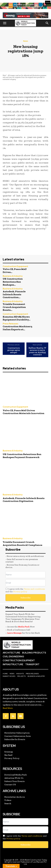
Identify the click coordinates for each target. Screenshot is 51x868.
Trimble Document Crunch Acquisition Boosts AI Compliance (23, 544)
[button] (5, 23)
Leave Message (15, 633)
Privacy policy (20, 591)
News (26, 41)
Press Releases (10, 324)
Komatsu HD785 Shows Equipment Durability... (17, 318)
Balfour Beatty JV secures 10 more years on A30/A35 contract (37, 351)
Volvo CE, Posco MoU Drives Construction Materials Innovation (24, 412)
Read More (8, 708)
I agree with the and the (25, 590)
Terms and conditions (34, 589)
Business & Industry (13, 276)
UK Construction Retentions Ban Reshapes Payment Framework (22, 456)
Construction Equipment (15, 266)
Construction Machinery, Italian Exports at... (18, 328)
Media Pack (24, 627)
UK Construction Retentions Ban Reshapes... (13, 282)
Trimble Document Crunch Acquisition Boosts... (14, 307)
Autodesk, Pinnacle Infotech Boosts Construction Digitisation (24, 500)
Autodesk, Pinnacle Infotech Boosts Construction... (14, 294)
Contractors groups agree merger (14, 350)
